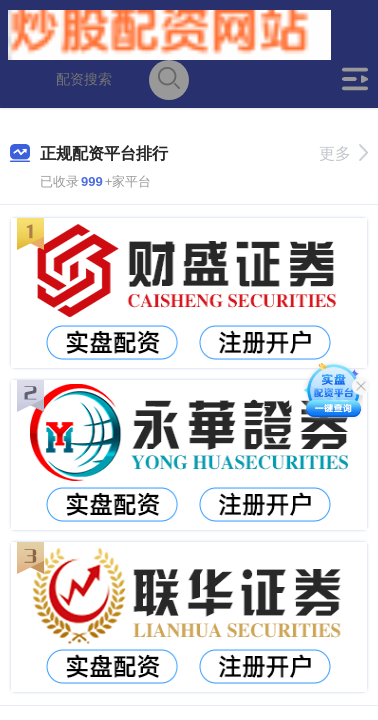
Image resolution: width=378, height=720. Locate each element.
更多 (343, 153)
